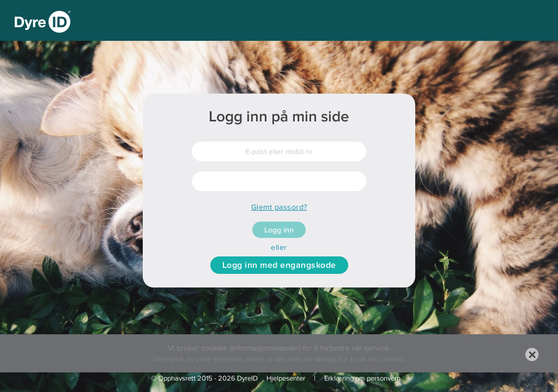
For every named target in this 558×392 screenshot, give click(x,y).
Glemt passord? (279, 207)
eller (279, 247)
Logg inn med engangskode (279, 265)
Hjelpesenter (286, 378)
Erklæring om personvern (362, 378)
